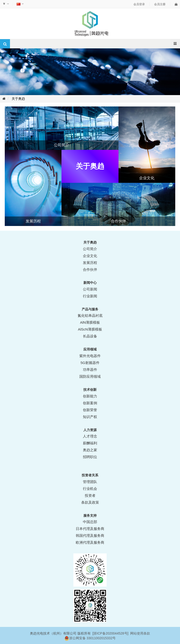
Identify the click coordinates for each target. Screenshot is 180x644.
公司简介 (90, 249)
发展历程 (90, 263)
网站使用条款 (140, 633)
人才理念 (90, 436)
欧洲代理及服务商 (90, 542)
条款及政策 (90, 502)
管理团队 (90, 482)
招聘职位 (90, 457)
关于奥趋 (18, 99)
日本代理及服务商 (90, 529)
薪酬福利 (90, 443)
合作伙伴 (90, 269)
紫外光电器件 (90, 356)
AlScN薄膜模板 (90, 329)
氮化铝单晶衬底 (90, 315)
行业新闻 (90, 296)
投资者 (90, 495)
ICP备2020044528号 (112, 633)
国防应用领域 (90, 376)
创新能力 (90, 396)
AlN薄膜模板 (90, 322)
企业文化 (90, 256)
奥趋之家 (90, 450)
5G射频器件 (90, 363)
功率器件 (90, 370)
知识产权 (90, 417)
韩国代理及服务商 (90, 536)
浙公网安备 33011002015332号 (92, 638)
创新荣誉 (90, 410)
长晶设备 (90, 336)
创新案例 (90, 403)
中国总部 (90, 522)
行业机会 (90, 489)
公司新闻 (90, 289)
